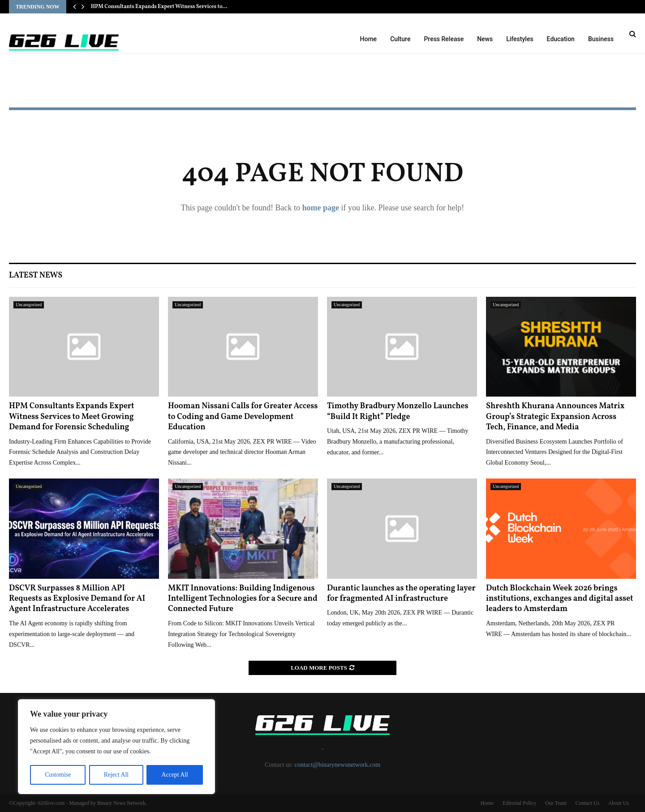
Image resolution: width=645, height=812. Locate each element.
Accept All (175, 775)
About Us (619, 803)
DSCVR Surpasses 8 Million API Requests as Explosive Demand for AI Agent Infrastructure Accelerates (77, 599)
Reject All (116, 775)
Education (561, 39)
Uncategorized (29, 305)
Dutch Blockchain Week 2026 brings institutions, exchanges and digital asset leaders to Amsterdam (560, 599)
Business (601, 39)
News (485, 39)
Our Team (556, 803)
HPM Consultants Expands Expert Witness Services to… (159, 7)
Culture (400, 39)
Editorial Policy (520, 803)
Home (369, 39)
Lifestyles (520, 39)
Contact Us (587, 803)
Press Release (444, 39)
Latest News (36, 276)
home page (320, 208)
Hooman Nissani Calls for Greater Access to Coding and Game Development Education (243, 417)
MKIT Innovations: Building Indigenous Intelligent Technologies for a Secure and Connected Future (243, 599)
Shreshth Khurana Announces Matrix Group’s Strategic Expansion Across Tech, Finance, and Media (555, 417)
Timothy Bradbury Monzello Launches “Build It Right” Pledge (398, 411)
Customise (58, 775)
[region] (116, 747)
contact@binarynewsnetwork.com (338, 765)
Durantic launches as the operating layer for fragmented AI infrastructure (401, 594)
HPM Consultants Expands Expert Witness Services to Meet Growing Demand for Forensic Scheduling (72, 417)
